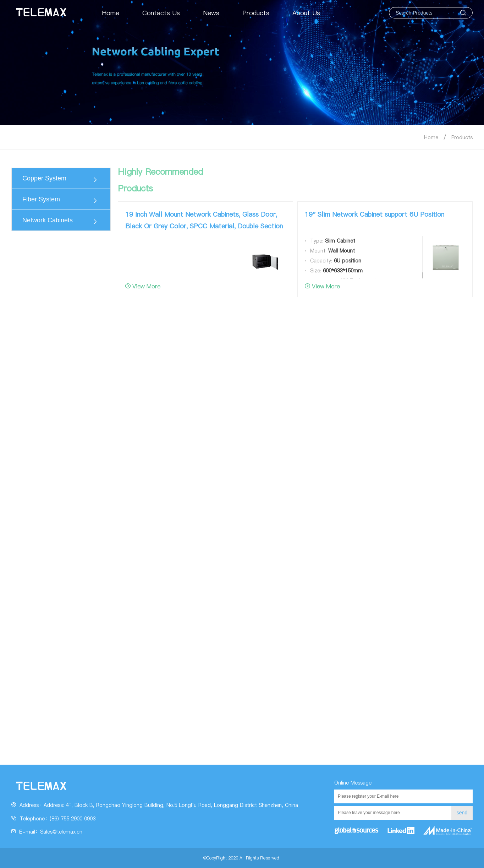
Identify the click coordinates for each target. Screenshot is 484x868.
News (211, 13)
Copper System (44, 178)
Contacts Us (161, 13)
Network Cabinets (48, 220)
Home (111, 13)
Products (256, 13)
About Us (306, 13)
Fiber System (41, 199)
